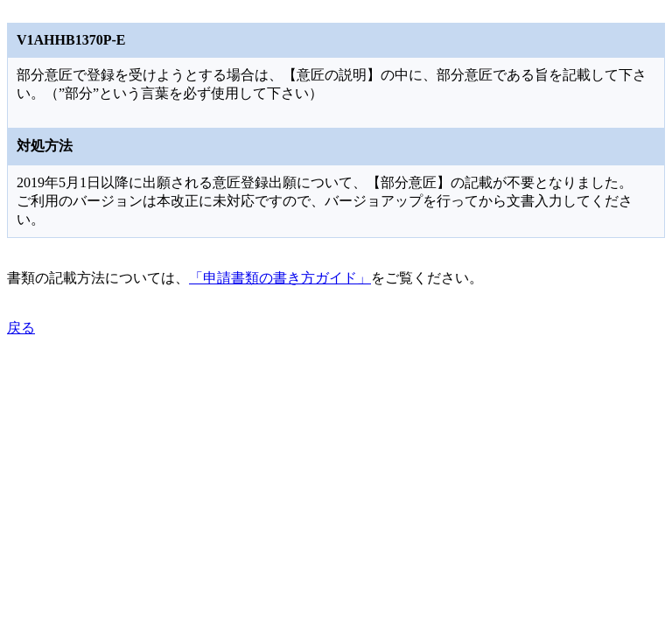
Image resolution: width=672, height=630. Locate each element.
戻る (21, 328)
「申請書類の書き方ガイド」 (280, 278)
